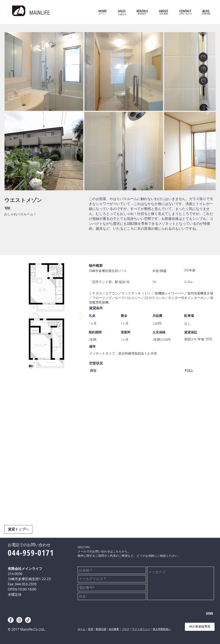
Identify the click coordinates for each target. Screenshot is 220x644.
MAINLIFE (40, 13)
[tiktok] (28, 620)
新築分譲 (101, 629)
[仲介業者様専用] (200, 627)
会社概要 (114, 629)
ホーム (82, 629)
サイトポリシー (141, 629)
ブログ (126, 629)
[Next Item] (208, 111)
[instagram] (19, 620)
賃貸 (91, 629)
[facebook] (11, 620)
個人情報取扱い (162, 629)
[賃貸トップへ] (18, 529)
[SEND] (210, 613)
